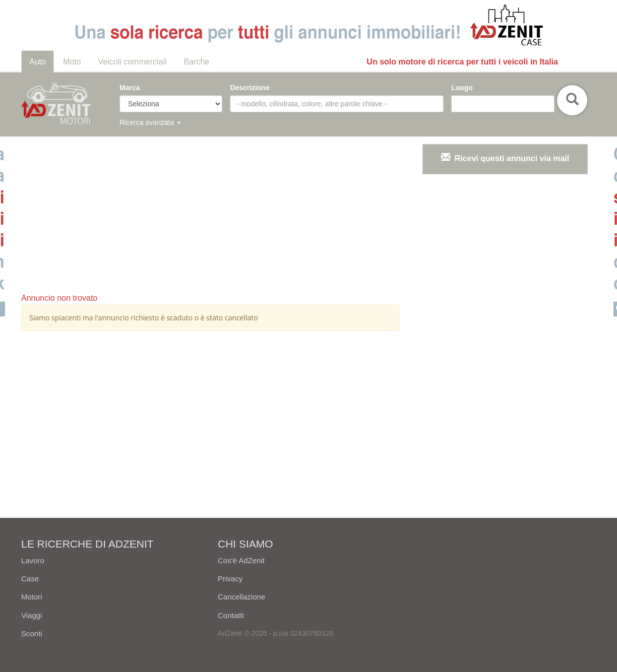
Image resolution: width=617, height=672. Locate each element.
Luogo (462, 88)
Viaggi (32, 615)
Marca (130, 88)
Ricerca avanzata (150, 122)
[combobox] (503, 104)
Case (30, 579)
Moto (72, 62)
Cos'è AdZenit (241, 560)
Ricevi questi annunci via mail (512, 158)
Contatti (231, 615)
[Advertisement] (210, 215)
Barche (197, 62)
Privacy (230, 579)
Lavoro (33, 560)
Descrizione (250, 88)
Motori (32, 597)
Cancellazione (241, 597)
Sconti (32, 633)
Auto (38, 62)
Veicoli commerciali (133, 62)
